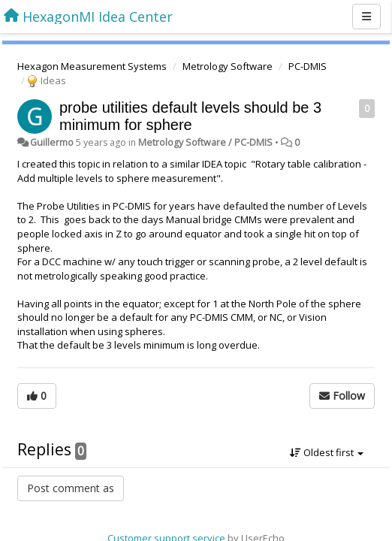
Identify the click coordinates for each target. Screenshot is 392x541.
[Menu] (366, 17)
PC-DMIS (308, 66)
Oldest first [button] (327, 452)
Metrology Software (228, 66)
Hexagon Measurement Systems (92, 66)
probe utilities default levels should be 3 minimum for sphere (190, 116)
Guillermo (52, 142)
